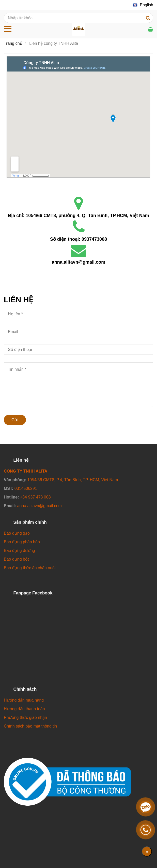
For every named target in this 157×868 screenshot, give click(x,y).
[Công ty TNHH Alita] (78, 117)
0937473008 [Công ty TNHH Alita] (94, 239)
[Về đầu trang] (147, 851)
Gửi (15, 420)
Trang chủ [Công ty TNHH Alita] (13, 43)
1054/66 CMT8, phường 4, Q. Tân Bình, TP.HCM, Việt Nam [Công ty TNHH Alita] (87, 216)
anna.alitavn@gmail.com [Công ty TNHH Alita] (79, 262)
